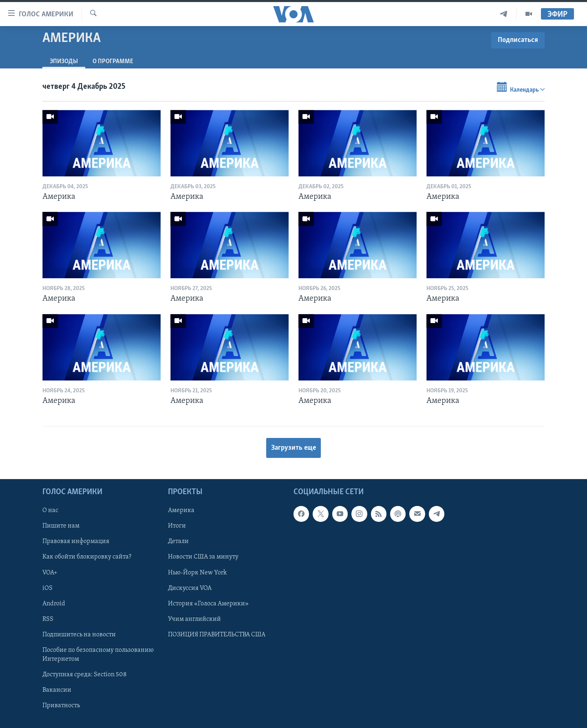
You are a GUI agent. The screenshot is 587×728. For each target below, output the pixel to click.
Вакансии (57, 690)
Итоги (177, 526)
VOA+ (50, 573)
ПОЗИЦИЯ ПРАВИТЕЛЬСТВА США (217, 635)
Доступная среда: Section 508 (85, 675)
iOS (47, 588)
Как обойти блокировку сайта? (87, 557)
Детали (178, 542)
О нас (50, 511)
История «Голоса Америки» (208, 604)
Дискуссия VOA (190, 588)
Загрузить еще (293, 448)
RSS (48, 619)
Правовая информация (76, 542)
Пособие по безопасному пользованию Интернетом (98, 655)
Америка (181, 511)
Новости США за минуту (203, 557)
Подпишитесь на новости (79, 635)
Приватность (61, 706)
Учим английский (194, 619)
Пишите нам (61, 526)
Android (54, 604)
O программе (113, 62)
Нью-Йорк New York (197, 573)
